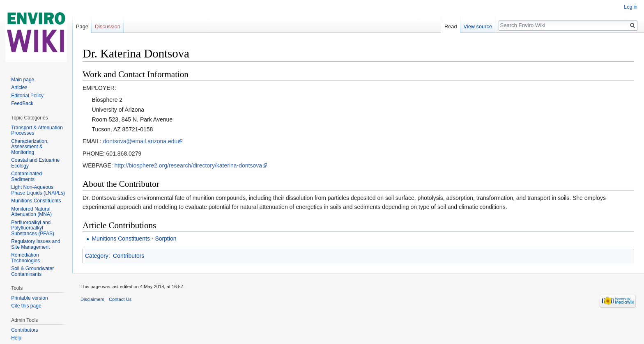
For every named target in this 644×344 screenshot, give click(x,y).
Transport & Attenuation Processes (37, 131)
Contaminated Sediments (26, 177)
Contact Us (120, 299)
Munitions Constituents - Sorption (134, 239)
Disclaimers (92, 299)
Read (451, 26)
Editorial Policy (27, 96)
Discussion (108, 26)
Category (97, 256)
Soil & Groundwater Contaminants (32, 271)
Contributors (129, 256)
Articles (19, 87)
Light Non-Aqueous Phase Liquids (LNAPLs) (38, 190)
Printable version (29, 298)
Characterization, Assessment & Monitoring (30, 147)
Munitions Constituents (36, 201)
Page (82, 26)
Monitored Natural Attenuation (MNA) (31, 212)
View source (478, 26)
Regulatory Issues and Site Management (36, 244)
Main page (23, 80)
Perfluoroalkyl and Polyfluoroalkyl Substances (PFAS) (33, 228)
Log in (631, 7)
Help (16, 338)
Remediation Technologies (25, 258)
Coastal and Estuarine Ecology (35, 163)
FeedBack (22, 103)
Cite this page (26, 306)
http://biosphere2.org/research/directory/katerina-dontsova (189, 165)
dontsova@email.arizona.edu (140, 141)
